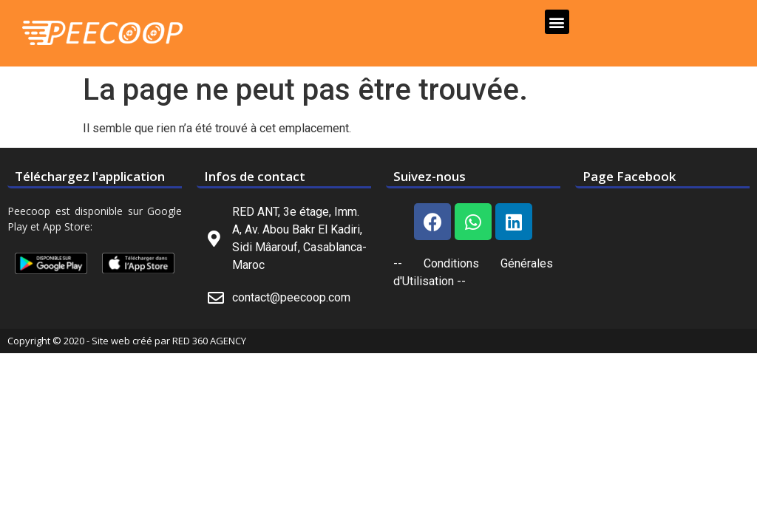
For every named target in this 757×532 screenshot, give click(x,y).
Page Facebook (629, 176)
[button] (557, 22)
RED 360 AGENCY (209, 341)
